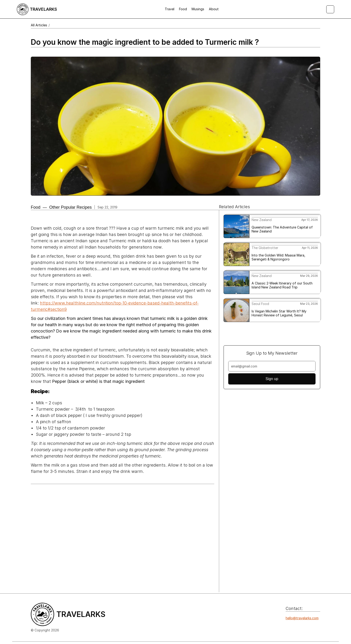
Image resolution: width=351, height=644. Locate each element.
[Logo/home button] (37, 9)
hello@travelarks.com (302, 618)
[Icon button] (288, 627)
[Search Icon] (330, 9)
